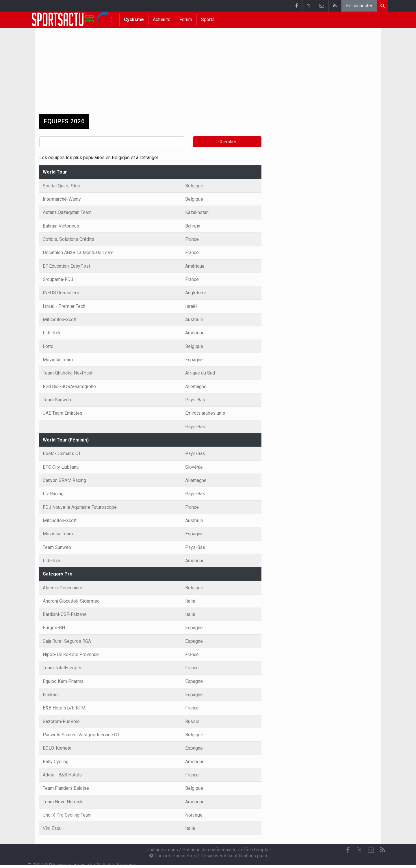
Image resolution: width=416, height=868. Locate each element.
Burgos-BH (54, 628)
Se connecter (359, 6)
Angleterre (196, 293)
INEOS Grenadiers (61, 293)
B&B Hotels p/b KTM (64, 708)
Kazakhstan (197, 212)
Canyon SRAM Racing (64, 480)
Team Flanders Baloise (66, 788)
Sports (208, 19)
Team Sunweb (57, 400)
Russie (192, 721)
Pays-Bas (195, 400)
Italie (190, 601)
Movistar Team (58, 360)
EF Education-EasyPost (66, 266)
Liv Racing (53, 494)
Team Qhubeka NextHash (68, 373)
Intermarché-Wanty (62, 199)
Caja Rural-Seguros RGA (67, 641)
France (192, 239)
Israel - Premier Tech (64, 306)
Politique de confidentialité (209, 850)
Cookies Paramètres (173, 856)
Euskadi (51, 695)
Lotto (48, 346)
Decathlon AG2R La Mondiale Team (78, 253)
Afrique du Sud (200, 373)
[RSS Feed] (382, 850)
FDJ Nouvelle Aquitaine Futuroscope (80, 507)
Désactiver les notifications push (234, 856)
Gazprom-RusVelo (61, 721)
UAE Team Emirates (63, 413)
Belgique (194, 186)
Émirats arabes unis (205, 413)
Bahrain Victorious (61, 226)
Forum (186, 19)
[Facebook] (348, 850)
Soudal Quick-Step (62, 186)
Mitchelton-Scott (60, 320)
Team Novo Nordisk (63, 802)
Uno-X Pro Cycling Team (67, 815)
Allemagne (196, 386)
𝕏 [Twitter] (359, 850)
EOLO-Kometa (57, 748)
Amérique (195, 266)
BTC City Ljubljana (61, 467)
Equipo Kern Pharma (63, 681)
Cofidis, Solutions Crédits (68, 239)
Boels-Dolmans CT (62, 453)
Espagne (194, 360)
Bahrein (193, 226)
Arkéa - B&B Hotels (62, 775)
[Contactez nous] (371, 850)
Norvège (194, 815)
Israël (191, 306)
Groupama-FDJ (58, 279)
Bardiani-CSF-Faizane (65, 614)
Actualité (162, 19)
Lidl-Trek (52, 333)
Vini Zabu (52, 828)
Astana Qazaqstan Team (67, 212)
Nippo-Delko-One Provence (71, 654)
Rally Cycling (56, 762)
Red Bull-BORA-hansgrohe (69, 386)
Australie (194, 320)
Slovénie (194, 467)
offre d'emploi (255, 850)
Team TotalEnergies (63, 668)
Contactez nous (162, 850)
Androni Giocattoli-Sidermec (71, 601)
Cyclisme (134, 19)
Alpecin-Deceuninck (63, 588)
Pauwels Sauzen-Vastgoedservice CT (81, 735)
